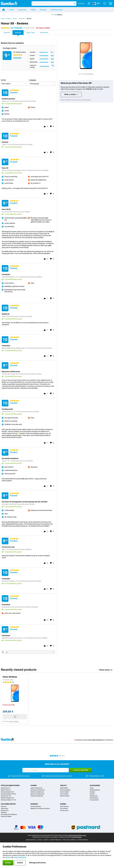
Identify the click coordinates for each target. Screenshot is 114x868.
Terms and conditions (69, 840)
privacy (8, 857)
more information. (76, 837)
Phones (34, 785)
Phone (11, 10)
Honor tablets (64, 794)
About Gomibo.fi (31, 840)
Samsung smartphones (38, 790)
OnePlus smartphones (37, 792)
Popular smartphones (10, 785)
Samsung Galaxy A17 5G (8, 800)
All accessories (94, 800)
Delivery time (5, 810)
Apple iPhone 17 (6, 788)
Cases (92, 788)
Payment (4, 806)
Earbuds (92, 794)
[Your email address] (46, 770)
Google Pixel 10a (6, 796)
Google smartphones (37, 796)
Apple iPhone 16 (6, 790)
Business (43, 10)
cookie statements (20, 857)
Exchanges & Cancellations (9, 814)
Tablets (33, 10)
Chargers (92, 792)
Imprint (46, 840)
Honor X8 (22, 19)
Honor (15, 19)
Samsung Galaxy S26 (7, 792)
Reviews (29, 19)
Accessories (22, 10)
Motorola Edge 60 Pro (7, 798)
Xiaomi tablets (64, 792)
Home (3, 19)
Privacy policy (64, 810)
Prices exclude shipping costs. (77, 835)
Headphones (94, 796)
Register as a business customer (40, 808)
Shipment (4, 812)
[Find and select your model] (54, 4)
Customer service (57, 10)
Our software (64, 808)
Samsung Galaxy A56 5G (8, 794)
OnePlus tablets (65, 796)
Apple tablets (64, 788)
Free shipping (89, 74)
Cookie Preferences (55, 840)
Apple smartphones (36, 788)
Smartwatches (94, 798)
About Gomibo (64, 806)
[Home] (4, 10)
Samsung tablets (65, 790)
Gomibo (63, 804)
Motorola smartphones (37, 794)
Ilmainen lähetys (14, 722)
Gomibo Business (36, 806)
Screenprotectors (95, 790)
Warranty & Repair (6, 816)
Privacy (40, 840)
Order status (5, 808)
